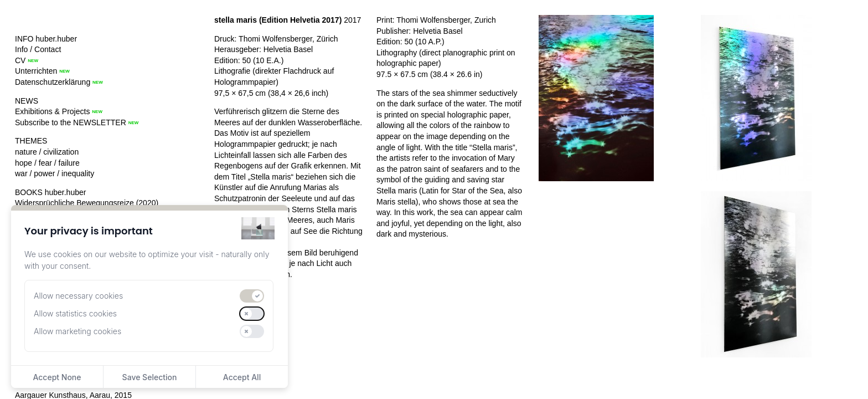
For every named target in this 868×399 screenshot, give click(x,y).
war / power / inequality (55, 173)
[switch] (252, 296)
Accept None (57, 377)
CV (20, 60)
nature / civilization (47, 152)
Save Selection (150, 377)
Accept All (242, 377)
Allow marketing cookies (77, 331)
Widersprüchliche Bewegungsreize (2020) (87, 203)
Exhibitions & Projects (52, 111)
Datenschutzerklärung (53, 82)
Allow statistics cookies (75, 313)
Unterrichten (36, 71)
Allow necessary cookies (78, 296)
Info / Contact (38, 49)
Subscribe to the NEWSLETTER (71, 122)
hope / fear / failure (47, 163)
